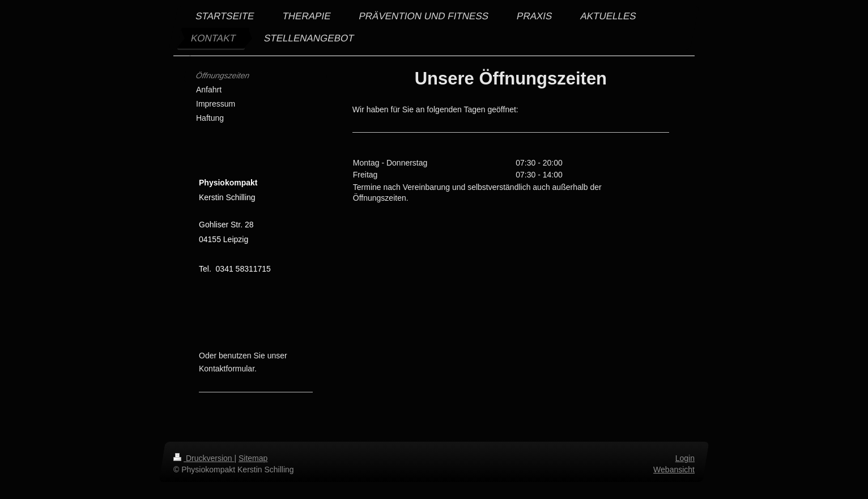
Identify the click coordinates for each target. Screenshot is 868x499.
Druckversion (204, 458)
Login (685, 458)
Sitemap (253, 458)
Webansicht (674, 469)
